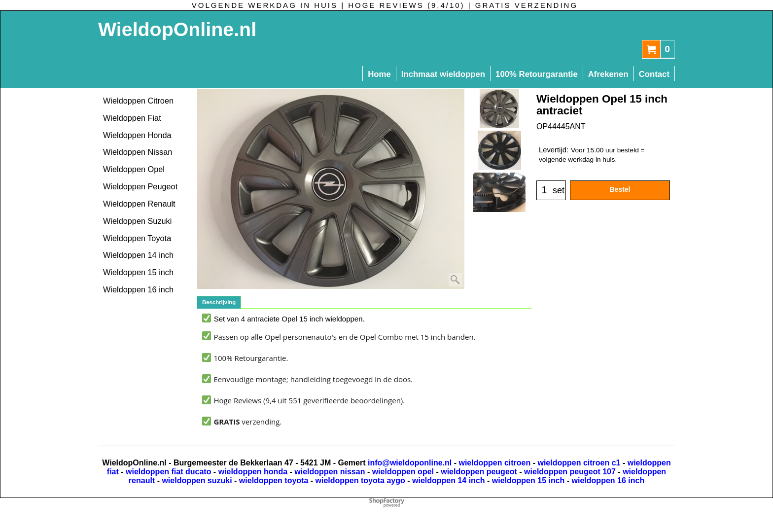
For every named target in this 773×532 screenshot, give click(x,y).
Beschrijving (219, 302)
